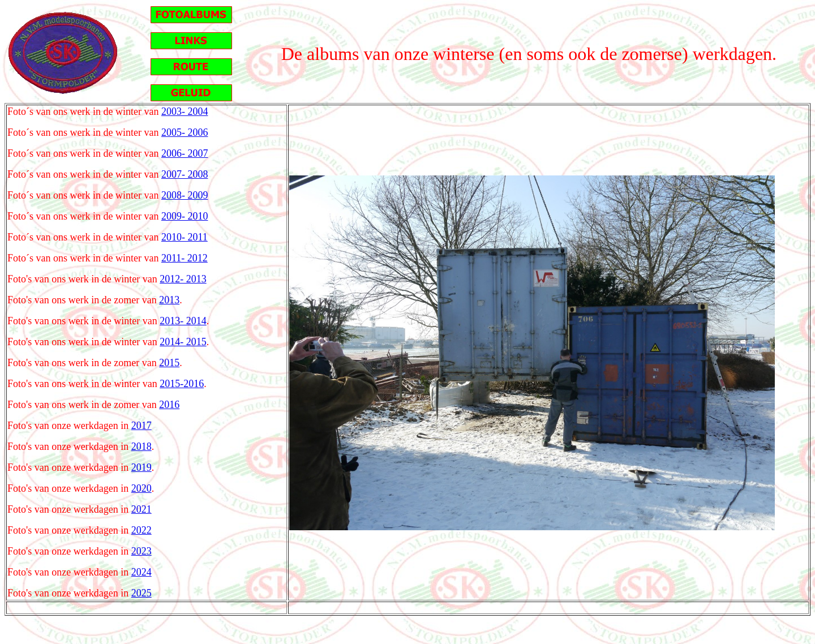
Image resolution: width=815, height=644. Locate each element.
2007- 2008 (185, 174)
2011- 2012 (185, 258)
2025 (141, 593)
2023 (141, 551)
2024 (141, 572)
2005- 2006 (185, 132)
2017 (141, 426)
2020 (141, 488)
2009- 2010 (185, 216)
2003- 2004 (185, 111)
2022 (141, 530)
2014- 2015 (183, 342)
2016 (169, 405)
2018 (141, 446)
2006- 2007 (185, 153)
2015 (169, 363)
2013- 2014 (183, 321)
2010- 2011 (185, 237)
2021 (141, 509)
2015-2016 (182, 384)
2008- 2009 (185, 195)
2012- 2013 (183, 279)
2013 (169, 300)
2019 (141, 467)
